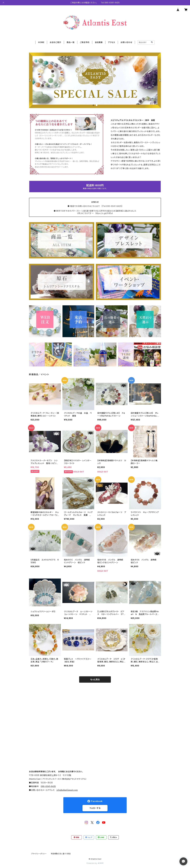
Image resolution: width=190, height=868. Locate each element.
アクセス (112, 42)
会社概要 (99, 42)
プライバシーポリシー (39, 854)
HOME (41, 42)
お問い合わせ (126, 42)
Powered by (95, 863)
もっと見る (95, 679)
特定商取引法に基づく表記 (61, 854)
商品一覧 (71, 42)
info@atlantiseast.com (67, 790)
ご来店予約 (85, 42)
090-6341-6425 (48, 786)
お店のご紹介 (55, 42)
